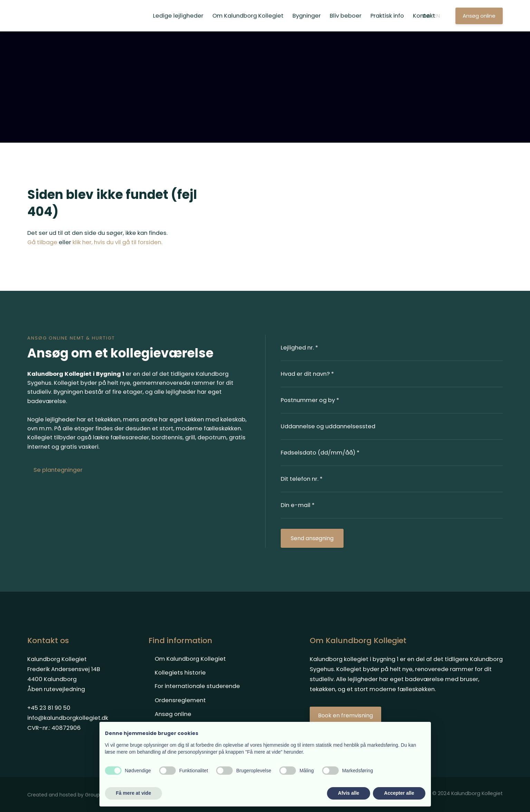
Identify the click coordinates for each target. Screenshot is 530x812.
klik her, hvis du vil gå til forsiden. (117, 242)
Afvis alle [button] (349, 793)
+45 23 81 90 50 (49, 708)
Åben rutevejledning (56, 689)
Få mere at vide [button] (134, 793)
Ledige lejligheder (178, 16)
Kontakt (424, 16)
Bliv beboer (346, 16)
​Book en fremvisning (345, 715)
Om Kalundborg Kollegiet (248, 16)
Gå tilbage (42, 242)
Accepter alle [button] (399, 793)
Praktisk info (387, 16)
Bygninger (307, 16)
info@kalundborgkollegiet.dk (68, 718)
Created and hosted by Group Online (72, 795)
